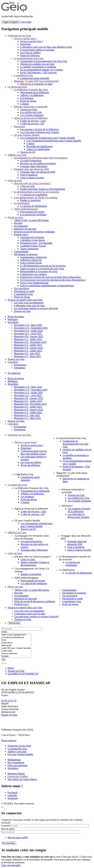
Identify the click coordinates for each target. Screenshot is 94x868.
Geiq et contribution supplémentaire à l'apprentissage (47, 286)
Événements (20, 365)
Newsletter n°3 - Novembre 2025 (31, 328)
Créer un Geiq (15, 180)
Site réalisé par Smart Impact (22, 779)
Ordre (4, 632)
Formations (20, 368)
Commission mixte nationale (35, 78)
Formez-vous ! (21, 234)
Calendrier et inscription (32, 240)
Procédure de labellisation (40, 146)
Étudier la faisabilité (30, 200)
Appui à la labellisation (38, 149)
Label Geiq (16, 651)
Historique (26, 44)
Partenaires (19, 126)
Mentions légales (16, 774)
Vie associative (21, 288)
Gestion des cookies (18, 776)
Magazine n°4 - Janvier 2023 (28, 348)
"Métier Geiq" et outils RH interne (31, 220)
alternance (16, 646)
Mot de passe (8, 829)
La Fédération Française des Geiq (31, 90)
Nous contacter (9, 740)
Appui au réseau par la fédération (31, 118)
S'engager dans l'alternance (34, 166)
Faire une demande (11, 865)
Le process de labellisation (34, 206)
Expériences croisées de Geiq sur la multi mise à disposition (50, 277)
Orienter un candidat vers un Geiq (37, 64)
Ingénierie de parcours (25, 229)
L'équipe (25, 104)
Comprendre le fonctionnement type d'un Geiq (44, 61)
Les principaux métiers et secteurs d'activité (36, 308)
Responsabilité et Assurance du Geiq (39, 271)
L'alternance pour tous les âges (29, 305)
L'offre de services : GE (32, 124)
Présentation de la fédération (35, 92)
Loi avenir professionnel (16, 638)
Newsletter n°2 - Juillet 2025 (28, 331)
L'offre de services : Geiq (33, 121)
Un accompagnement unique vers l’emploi (42, 70)
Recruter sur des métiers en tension (38, 163)
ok (4, 660)
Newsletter (13, 322)
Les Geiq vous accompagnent (29, 303)
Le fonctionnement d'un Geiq (29, 58)
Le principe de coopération (34, 195)
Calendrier (13, 362)
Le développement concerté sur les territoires (37, 192)
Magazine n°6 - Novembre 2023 (30, 342)
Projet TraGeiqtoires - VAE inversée (38, 73)
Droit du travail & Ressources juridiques (34, 232)
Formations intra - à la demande (36, 243)
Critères (31, 144)
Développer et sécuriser (26, 254)
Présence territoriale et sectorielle (31, 107)
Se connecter (14, 373)
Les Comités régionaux (32, 115)
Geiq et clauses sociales (32, 178)
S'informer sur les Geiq (19, 36)
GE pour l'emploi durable (27, 135)
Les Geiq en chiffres (30, 53)
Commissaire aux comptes (34, 274)
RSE (16, 640)
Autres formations (29, 249)
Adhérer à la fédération (32, 95)
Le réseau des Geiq (17, 87)
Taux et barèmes (16, 654)
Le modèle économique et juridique (38, 67)
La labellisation (22, 203)
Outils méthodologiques (26, 209)
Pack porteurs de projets (32, 212)
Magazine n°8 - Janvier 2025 (28, 336)
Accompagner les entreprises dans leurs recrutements (41, 158)
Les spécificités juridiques (33, 215)
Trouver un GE (28, 152)
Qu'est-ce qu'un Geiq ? (25, 38)
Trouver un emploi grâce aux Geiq (25, 300)
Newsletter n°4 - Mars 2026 (28, 325)
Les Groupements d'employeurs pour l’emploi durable (47, 138)
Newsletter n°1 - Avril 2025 (28, 334)
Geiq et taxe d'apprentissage (34, 283)
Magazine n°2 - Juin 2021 (27, 353)
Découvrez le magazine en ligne (36, 84)
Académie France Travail (33, 246)
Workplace (13, 768)
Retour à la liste (9, 715)
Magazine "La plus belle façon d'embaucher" (37, 81)
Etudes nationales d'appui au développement (43, 189)
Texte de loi (16, 643)
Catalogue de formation (32, 237)
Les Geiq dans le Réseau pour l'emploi (40, 132)
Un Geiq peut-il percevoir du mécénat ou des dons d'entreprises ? (53, 280)
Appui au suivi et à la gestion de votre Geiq (42, 269)
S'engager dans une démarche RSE (31, 169)
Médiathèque (14, 760)
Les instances (27, 98)
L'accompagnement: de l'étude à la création (36, 198)
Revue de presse (16, 317)
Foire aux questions (17, 765)
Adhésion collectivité (31, 260)
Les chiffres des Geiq (31, 112)
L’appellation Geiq (23, 75)
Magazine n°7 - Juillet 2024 (28, 339)
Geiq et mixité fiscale (31, 263)
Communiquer (21, 251)
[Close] (3, 807)
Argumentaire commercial (33, 257)
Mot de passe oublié (18, 837)
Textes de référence (30, 55)
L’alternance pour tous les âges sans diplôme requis (46, 47)
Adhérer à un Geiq (17, 155)
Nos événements (16, 762)
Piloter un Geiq (15, 217)
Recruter (18, 223)
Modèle (16, 656)
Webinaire (13, 319)
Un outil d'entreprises (31, 161)
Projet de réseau (28, 101)
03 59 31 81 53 (9, 701)
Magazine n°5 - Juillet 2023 (28, 345)
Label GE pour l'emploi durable (16, 648)
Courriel (5, 826)
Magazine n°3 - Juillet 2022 (28, 351)
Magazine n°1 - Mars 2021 (27, 356)
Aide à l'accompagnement (16, 635)
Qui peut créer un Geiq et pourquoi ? (32, 183)
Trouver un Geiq (29, 109)
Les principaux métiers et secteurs (37, 50)
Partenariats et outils (24, 291)
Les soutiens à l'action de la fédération (40, 129)
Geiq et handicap (29, 175)
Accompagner (21, 226)
